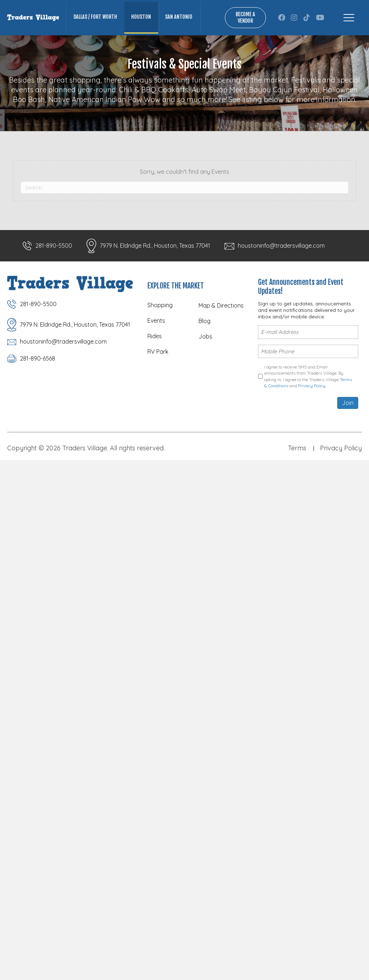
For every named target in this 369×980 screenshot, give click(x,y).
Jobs (205, 336)
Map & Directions (221, 305)
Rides (155, 336)
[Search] (184, 187)
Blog (204, 321)
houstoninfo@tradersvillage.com (281, 246)
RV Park (158, 352)
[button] (282, 18)
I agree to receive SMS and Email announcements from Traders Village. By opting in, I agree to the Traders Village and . (308, 376)
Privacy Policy (312, 386)
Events (156, 321)
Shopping (160, 305)
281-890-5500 (54, 246)
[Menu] (349, 18)
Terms (297, 448)
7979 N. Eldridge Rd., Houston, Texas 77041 (155, 246)
